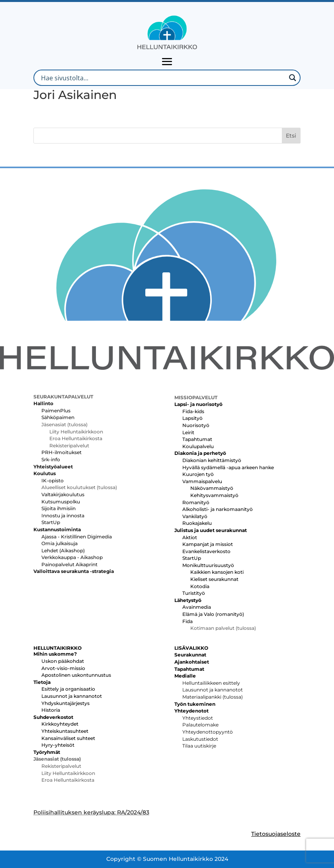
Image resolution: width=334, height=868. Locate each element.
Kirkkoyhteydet (60, 724)
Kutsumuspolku (61, 502)
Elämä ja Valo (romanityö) (213, 614)
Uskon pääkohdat (63, 661)
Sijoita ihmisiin (59, 508)
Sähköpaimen (58, 417)
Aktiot (190, 537)
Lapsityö (192, 418)
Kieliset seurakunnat (214, 579)
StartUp (51, 522)
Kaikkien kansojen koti (217, 572)
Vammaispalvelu (202, 481)
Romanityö (196, 502)
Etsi (291, 136)
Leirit (188, 432)
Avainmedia (197, 607)
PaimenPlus (56, 411)
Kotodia (200, 586)
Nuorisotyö (196, 425)
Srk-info (51, 459)
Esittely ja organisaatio (68, 689)
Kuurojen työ (198, 474)
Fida (188, 621)
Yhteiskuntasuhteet (65, 731)
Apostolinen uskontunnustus (76, 675)
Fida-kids (193, 411)
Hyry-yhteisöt (58, 745)
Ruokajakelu (197, 523)
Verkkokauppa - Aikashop (72, 557)
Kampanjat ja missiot (208, 544)
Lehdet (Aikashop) (63, 551)
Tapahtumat (197, 439)
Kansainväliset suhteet (68, 738)
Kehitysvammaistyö (214, 495)
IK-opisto (53, 481)
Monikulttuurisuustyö (208, 565)
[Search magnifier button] (292, 78)
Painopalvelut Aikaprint (69, 564)
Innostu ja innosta (63, 516)
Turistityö (194, 593)
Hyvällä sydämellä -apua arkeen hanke (228, 467)
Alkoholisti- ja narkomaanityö (218, 509)
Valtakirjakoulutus (63, 494)
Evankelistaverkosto (206, 551)
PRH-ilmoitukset (62, 452)
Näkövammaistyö (212, 488)
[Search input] (162, 78)
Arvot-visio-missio (63, 668)
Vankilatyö (195, 516)
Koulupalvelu (198, 446)
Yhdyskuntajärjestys (65, 703)
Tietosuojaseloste (276, 834)
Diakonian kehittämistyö (212, 460)
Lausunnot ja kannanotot (72, 696)
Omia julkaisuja (60, 543)
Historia (51, 710)
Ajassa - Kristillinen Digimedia (77, 537)
